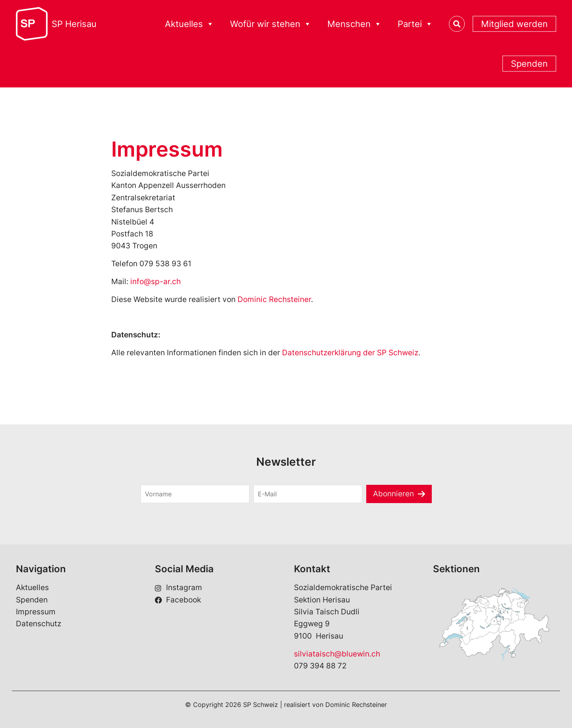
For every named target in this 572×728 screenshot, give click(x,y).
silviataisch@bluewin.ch (337, 654)
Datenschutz (39, 624)
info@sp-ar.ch (156, 282)
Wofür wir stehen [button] (271, 24)
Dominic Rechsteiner (274, 299)
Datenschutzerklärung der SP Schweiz (350, 353)
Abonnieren (393, 494)
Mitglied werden (514, 24)
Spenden (529, 64)
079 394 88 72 (320, 666)
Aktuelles (32, 588)
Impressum (36, 612)
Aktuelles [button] (189, 24)
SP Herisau (74, 24)
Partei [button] (415, 24)
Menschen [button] (355, 24)
